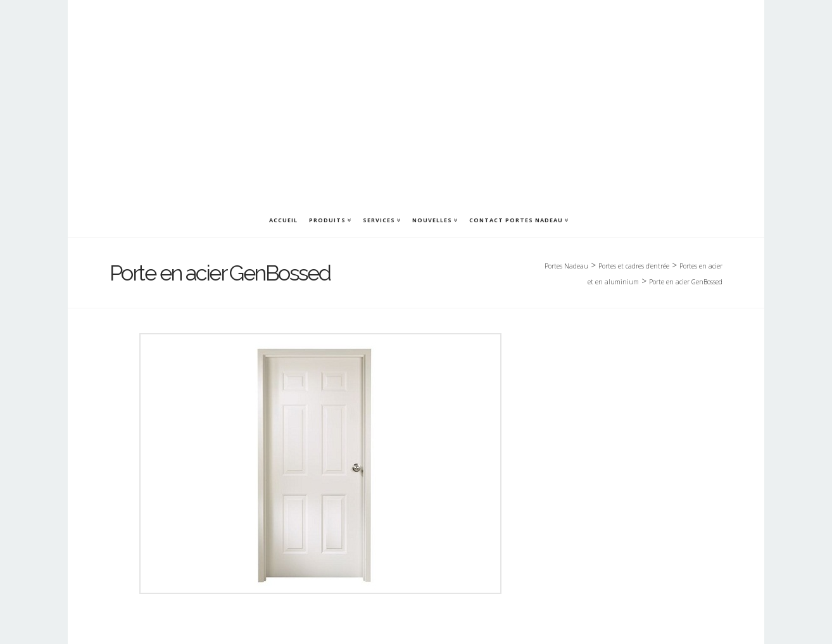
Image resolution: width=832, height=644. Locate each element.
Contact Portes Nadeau (516, 220)
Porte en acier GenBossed (686, 282)
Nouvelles (432, 220)
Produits (327, 220)
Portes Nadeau (566, 266)
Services (379, 220)
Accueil (283, 220)
